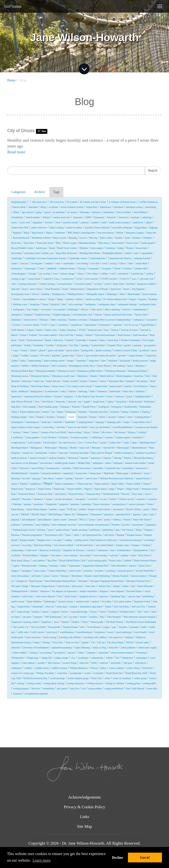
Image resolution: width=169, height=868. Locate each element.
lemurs (35, 432)
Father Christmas (68, 330)
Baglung (153, 228)
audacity (85, 222)
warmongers (141, 658)
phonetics (109, 514)
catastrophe (68, 263)
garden (128, 345)
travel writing (50, 637)
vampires (91, 653)
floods (48, 340)
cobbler (104, 274)
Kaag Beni (122, 402)
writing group (133, 683)
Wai (117, 658)
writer (108, 678)
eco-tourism (59, 309)
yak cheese (62, 688)
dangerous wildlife (146, 284)
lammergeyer (32, 422)
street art (50, 607)
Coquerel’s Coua (51, 279)
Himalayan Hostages (115, 371)
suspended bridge (79, 612)
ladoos (122, 417)
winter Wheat (133, 668)
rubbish (128, 561)
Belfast (120, 233)
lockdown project (80, 437)
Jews (37, 402)
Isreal (110, 396)
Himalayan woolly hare (63, 376)
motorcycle (141, 468)
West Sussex (54, 663)
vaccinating (45, 653)
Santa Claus (144, 566)
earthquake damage (127, 304)
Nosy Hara (137, 494)
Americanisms (33, 217)
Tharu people (97, 622)
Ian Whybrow (141, 386)
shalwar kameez (139, 576)
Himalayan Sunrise (40, 376)
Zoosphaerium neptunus (36, 694)
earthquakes (19, 309)
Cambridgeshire (97, 258)
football (70, 340)
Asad (58, 222)
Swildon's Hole (127, 612)
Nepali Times (44, 489)
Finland (33, 335)
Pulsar (139, 530)
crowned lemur (65, 284)
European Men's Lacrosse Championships (110, 320)
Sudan (108, 607)
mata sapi (63, 453)
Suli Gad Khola (121, 607)
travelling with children (95, 637)
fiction (23, 335)
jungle (87, 402)
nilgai (112, 489)
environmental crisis (82, 315)
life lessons (120, 432)
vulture (109, 658)
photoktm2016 (123, 514)
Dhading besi (59, 294)
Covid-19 (124, 279)
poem (92, 520)
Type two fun (72, 642)
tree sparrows (116, 637)
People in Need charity (99, 509)
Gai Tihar (74, 345)
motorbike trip (113, 468)
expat (53, 325)
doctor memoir (150, 294)
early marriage (76, 304)
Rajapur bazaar (134, 535)
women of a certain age (22, 673)
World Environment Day (35, 678)
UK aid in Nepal (115, 642)
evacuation (151, 320)
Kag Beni (16, 407)
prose (51, 530)
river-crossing (100, 555)
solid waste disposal (45, 596)
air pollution (59, 212)
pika (145, 514)
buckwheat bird (32, 253)
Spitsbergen (50, 601)
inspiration (16, 396)
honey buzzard (71, 381)
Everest (17, 325)
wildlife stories (42, 668)
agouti (47, 212)
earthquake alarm (107, 304)
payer (62, 509)
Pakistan (17, 504)
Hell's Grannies (59, 366)
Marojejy (96, 448)
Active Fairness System (72, 207)
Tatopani (38, 617)
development (138, 289)
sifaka (126, 586)
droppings (35, 304)
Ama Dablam (140, 212)
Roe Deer (52, 561)
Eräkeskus (16, 320)
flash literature (140, 335)
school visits (75, 571)
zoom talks (152, 688)
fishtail (89, 335)
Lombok (109, 437)
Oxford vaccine (126, 499)
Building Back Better (90, 253)
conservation (34, 279)
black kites (29, 243)
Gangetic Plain (114, 345)
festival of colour (129, 330)
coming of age (18, 279)
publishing (108, 530)
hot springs (142, 381)
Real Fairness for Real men (104, 540)
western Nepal (70, 663)
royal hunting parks (97, 561)
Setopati (65, 576)
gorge (16, 356)
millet (108, 463)
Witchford (148, 668)
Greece (80, 356)
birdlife (119, 238)
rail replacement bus (92, 535)
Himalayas (83, 376)
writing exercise (95, 683)
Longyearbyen (18, 443)
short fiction (63, 586)
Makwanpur (51, 448)
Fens (106, 330)
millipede (118, 463)
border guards (148, 243)
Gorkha (25, 356)
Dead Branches (53, 289)
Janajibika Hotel (143, 396)
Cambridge (17, 258)
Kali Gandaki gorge (48, 407)
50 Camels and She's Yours (93, 202)
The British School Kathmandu (141, 622)
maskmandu (41, 453)
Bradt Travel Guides (67, 248)
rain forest (109, 535)
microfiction (46, 463)
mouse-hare (95, 473)
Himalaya (140, 366)
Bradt (52, 248)
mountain (35, 473)
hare (104, 361)
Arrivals (49, 222)
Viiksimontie (17, 658)
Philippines (83, 514)
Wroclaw (35, 688)
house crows (59, 386)
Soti (60, 596)
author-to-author (74, 228)
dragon (133, 299)
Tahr (139, 612)
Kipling (146, 412)
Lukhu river (115, 443)
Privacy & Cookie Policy (84, 807)
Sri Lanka (106, 601)
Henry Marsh (104, 366)
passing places (119, 504)
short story (90, 586)
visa (73, 658)
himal (130, 366)
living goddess (33, 437)
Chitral (117, 268)
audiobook (138, 222)
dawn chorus (36, 289)
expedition (63, 325)
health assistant (140, 361)
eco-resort (46, 309)
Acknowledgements (84, 797)
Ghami (24, 350)
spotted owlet (82, 601)
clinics (80, 274)
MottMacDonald (19, 473)
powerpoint (138, 525)
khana (60, 412)
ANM (88, 217)
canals (14, 263)
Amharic (46, 217)
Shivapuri (83, 581)
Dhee (123, 294)
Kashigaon (104, 407)
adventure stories (134, 207)
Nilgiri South (133, 489)
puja (117, 530)
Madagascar (36, 448)
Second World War (145, 571)
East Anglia (33, 309)
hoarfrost (138, 376)
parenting (86, 504)
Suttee (103, 612)
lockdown (63, 437)
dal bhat (131, 284)
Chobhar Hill (140, 268)
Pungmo (148, 530)
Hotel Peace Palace (41, 386)
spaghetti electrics (88, 596)
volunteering (97, 658)
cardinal (49, 263)
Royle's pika (115, 561)
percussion (118, 509)
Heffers (25, 366)
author (149, 222)
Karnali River (89, 407)
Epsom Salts (141, 315)
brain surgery (97, 248)
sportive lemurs (66, 601)
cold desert (123, 274)
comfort (150, 274)
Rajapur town (44, 540)
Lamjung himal (142, 417)
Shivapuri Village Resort (43, 586)
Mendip (118, 458)
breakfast (111, 248)
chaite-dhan (141, 263)
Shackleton (77, 576)
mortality (66, 468)
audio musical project (120, 222)
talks (154, 612)
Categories (18, 192)
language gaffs (114, 422)
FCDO (82, 330)
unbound (15, 648)
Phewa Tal (69, 514)
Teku (102, 617)
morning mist (53, 468)
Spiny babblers (34, 601)
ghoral (42, 350)
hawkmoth (125, 361)
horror (103, 381)
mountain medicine (51, 473)
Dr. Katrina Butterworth (115, 299)
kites (32, 417)
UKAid (129, 642)
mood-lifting (38, 468)
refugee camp (122, 545)
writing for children (115, 683)
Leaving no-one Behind (146, 427)
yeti (84, 688)
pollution (16, 525)
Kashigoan (117, 407)
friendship (38, 345)
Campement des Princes (119, 258)
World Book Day (114, 673)
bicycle (83, 238)
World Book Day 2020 (136, 673)
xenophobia (48, 688)
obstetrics (38, 499)
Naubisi (24, 484)
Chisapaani (93, 268)
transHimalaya (67, 632)
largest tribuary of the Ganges (26, 427)
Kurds (71, 417)
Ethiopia (44, 320)
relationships (17, 550)
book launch (118, 243)
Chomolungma (18, 274)
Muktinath (109, 473)
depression (116, 289)
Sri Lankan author (122, 601)
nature (14, 484)
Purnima (15, 535)
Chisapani (106, 268)
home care (39, 381)
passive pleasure (137, 504)
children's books (67, 268)
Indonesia (102, 391)
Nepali (147, 484)
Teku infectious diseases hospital (139, 617)
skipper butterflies (88, 591)
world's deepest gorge (78, 678)
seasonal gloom (125, 571)
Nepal (48, 483)
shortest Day (104, 586)
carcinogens (36, 263)
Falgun (30, 330)
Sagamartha (74, 566)
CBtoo (122, 263)
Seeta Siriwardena (20, 576)
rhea (112, 550)
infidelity (140, 391)
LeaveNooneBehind (122, 427)
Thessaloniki (54, 627)
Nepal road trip (85, 484)
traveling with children (70, 637)
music (147, 473)
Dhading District (76, 294)
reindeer (146, 545)
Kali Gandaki (30, 407)
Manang (63, 448)
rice (152, 550)
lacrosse (112, 417)
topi (114, 627)
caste (58, 263)
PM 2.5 (83, 520)
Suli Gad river (138, 607)
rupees (16, 566)
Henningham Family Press (82, 366)
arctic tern (25, 222)
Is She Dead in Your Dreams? (90, 396)
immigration (36, 391)
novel (148, 494)
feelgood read (95, 330)
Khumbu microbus (99, 412)
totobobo (134, 627)
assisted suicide (70, 222)
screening (110, 571)
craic (13, 284)
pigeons (137, 514)
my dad (26, 478)
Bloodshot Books (88, 243)
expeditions (76, 325)
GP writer (45, 356)
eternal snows (30, 320)
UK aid (101, 642)
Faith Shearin (18, 330)
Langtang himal (85, 422)
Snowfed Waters (134, 591)
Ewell (45, 325)
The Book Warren (114, 622)
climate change (67, 274)
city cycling (44, 274)
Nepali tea (30, 489)
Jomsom (72, 402)
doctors (16, 299)
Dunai (45, 304)
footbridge (81, 340)
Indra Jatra (128, 391)
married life (109, 448)
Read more (16, 152)
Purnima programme (32, 535)
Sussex (94, 612)
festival (115, 330)
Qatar (68, 535)
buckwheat (16, 253)
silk (133, 586)
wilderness (16, 668)
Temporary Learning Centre (25, 622)
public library (63, 530)
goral (154, 350)
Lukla (126, 443)
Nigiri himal (100, 489)
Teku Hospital (114, 617)
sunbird (35, 612)
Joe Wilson (48, 402)
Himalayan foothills (46, 371)
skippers (104, 591)
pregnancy (151, 525)
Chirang (81, 268)
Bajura (49, 233)
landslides (70, 422)
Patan (150, 504)
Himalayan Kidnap (137, 371)
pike (152, 514)
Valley (81, 653)
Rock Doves (144, 555)
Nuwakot (27, 499)
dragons (143, 299)
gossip (34, 356)
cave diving (82, 263)
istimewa (119, 396)
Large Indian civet (141, 422)
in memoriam (51, 391)
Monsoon (24, 468)
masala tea (28, 453)
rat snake (58, 540)
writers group (140, 678)
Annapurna (99, 217)
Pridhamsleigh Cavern (24, 530)
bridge (121, 248)
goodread (144, 350)
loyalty (103, 443)
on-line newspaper (64, 499)
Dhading (45, 294)
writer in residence (122, 678)
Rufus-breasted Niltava (145, 561)
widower (104, 663)
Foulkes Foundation (130, 340)
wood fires (62, 673)
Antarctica (124, 217)
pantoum (75, 504)
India (92, 391)
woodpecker (76, 673)
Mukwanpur (122, 473)
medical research (38, 458)
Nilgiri (120, 489)
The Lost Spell (38, 627)
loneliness (138, 437)
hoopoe (84, 381)
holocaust (27, 381)
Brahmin (84, 248)
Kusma (93, 417)
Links (85, 817)
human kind (101, 386)
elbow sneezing (112, 309)
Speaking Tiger (118, 596)
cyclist (107, 284)
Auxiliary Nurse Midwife (97, 228)
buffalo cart (48, 253)
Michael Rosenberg (143, 458)
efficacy (84, 309)
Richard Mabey (30, 555)
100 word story (39, 202)
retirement (103, 550)
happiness (81, 361)
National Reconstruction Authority (117, 478)
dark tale (15, 289)
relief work (32, 550)
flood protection (35, 340)
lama (130, 417)
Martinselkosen (139, 448)
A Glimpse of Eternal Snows (123, 202)
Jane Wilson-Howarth (22, 402)
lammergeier (17, 422)
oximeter (141, 499)
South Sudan (71, 596)
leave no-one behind (100, 427)
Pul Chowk (128, 530)
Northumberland (111, 494)
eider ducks (97, 309)
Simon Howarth (145, 586)
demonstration (77, 289)
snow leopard (117, 591)
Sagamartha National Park (96, 566)
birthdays (148, 238)
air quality (72, 212)
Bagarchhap (141, 228)
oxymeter (152, 499)
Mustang (15, 478)
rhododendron (124, 550)
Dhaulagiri (112, 294)
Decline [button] (118, 858)
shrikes (117, 586)
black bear (16, 243)
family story (51, 330)
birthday (137, 238)
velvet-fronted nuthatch (122, 653)
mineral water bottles (135, 463)
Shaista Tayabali (120, 576)
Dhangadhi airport (95, 294)
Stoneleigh (38, 607)
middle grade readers (65, 463)
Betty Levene (59, 238)
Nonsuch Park (93, 494)
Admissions (105, 207)
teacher (83, 617)
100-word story (57, 202)
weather (41, 663)
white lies (84, 663)
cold (113, 274)
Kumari (61, 417)
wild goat (128, 663)
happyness (94, 361)
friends (27, 345)
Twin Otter (57, 642)
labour (102, 417)
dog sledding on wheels (34, 299)
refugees (136, 545)
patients (53, 509)
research (91, 550)
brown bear (141, 248)
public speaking (80, 530)
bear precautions (106, 233)
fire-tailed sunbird (48, 335)
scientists (88, 571)
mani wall (84, 448)
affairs (16, 212)
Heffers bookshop (40, 366)
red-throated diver (84, 545)
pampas (28, 504)
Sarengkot (27, 571)
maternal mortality (79, 453)
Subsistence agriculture (91, 607)
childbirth (52, 268)
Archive (39, 192)
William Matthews (79, 668)
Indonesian (115, 391)
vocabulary (83, 658)
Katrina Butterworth (30, 412)
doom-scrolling (93, 299)
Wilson (94, 668)
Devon (35, 294)
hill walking (119, 366)
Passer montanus (102, 504)
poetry (107, 520)
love (80, 443)
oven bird (92, 499)
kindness (135, 412)
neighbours (35, 484)
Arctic (14, 222)
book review (133, 243)
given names (73, 350)
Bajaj (26, 233)
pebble (82, 509)
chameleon (16, 268)
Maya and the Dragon (102, 453)
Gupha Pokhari (136, 356)
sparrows (104, 596)
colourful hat (137, 274)
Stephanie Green (142, 601)
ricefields (16, 555)
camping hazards (142, 258)
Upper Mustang (82, 648)
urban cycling (99, 648)
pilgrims (15, 520)
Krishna (51, 417)
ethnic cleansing (58, 320)
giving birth (87, 350)
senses (47, 576)
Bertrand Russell (21, 238)
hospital (130, 381)
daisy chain (118, 284)
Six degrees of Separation (64, 591)
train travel (52, 632)
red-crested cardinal (63, 545)
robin (133, 555)
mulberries (136, 473)
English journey (43, 315)
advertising (151, 207)
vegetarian (103, 653)
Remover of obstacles (50, 550)
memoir (84, 458)
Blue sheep (104, 243)
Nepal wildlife (133, 484)
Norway (126, 494)
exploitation (90, 325)
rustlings (53, 566)
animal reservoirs (62, 217)
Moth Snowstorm (82, 468)
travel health (140, 632)
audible (95, 222)
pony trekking (42, 525)
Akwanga (84, 212)
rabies (76, 535)
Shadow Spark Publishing (97, 576)
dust (64, 304)
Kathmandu (131, 407)
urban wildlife (20, 653)
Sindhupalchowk (19, 591)
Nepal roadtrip (102, 484)
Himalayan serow (20, 376)
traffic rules (23, 632)
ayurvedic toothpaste (122, 228)
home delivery (54, 381)
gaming (85, 345)
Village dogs (33, 658)
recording (149, 540)
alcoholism (109, 212)
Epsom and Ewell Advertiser (118, 315)
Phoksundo (96, 514)
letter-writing (75, 432)
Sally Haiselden (119, 566)
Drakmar (153, 299)
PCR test (72, 509)
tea (65, 617)
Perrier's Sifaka (133, 509)
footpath (93, 340)
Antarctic (111, 217)
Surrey (65, 612)
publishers (95, 530)
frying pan (62, 345)
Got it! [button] (145, 858)
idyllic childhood (19, 391)
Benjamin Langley (135, 233)
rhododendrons (141, 550)
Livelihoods (17, 437)
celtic (131, 263)
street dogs (62, 607)
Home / (12, 80)
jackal (129, 396)
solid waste (28, 596)
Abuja (43, 207)
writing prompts (21, 688)
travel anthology (124, 632)
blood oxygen (70, 243)
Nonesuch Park (45, 494)
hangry (71, 361)
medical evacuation (146, 453)
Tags (56, 192)
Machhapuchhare (20, 448)
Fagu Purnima (148, 325)
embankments (140, 309)
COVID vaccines (109, 279)
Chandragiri (30, 268)
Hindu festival (106, 376)
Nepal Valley (118, 484)
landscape (46, 422)
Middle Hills (84, 463)
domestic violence (74, 299)
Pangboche (51, 504)
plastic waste (60, 520)
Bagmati (17, 233)
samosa (132, 566)
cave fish (95, 263)
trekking (129, 637)
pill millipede (44, 520)
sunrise (45, 612)
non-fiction (60, 494)
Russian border (29, 566)
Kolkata (40, 417)
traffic (144, 627)
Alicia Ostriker (124, 212)
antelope (135, 217)
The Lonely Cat (21, 627)
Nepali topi (59, 489)
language (100, 422)
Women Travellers (45, 673)
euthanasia (138, 320)
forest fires (113, 340)
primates (41, 530)
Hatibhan (113, 361)
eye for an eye (131, 325)
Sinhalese (45, 591)
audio (104, 222)
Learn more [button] (42, 860)
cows (134, 279)
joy (80, 402)
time (82, 627)
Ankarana (78, 217)
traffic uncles (38, 632)
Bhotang (73, 238)
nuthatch (15, 499)
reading (68, 540)
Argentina (37, 222)
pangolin (63, 504)
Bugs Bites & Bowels (66, 253)
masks (53, 453)
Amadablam (17, 217)
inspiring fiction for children (38, 396)
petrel (146, 509)
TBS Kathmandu (53, 617)
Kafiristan (149, 402)
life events (106, 432)
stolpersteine (24, 607)
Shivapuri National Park (138, 581)
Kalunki (76, 407)
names (59, 478)
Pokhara (117, 520)
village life (46, 658)
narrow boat (91, 478)
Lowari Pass (91, 443)
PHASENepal (55, 514)
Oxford (113, 499)
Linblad (142, 432)
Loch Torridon (49, 437)
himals (94, 376)
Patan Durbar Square (37, 509)
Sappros (15, 571)
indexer (72, 391)
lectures (17, 432)
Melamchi (73, 458)
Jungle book (99, 402)
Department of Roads (97, 289)
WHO (94, 663)
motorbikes (128, 468)
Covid (79, 279)
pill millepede (29, 520)
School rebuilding (57, 571)
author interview (39, 228)
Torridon (123, 627)
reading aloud (81, 540)
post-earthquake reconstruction (94, 525)
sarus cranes (40, 571)
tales (146, 612)
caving (113, 263)
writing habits (149, 683)
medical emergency (124, 453)
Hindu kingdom (124, 376)
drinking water (20, 304)
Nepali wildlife (74, 489)
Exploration (105, 325)
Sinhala (34, 591)
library (87, 432)
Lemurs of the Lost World (53, 432)
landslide (58, 422)
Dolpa (51, 299)
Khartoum (71, 412)
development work (20, 294)
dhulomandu (134, 294)
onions (49, 499)
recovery (15, 545)
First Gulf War (66, 335)
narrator (79, 478)
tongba (106, 627)
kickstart (115, 412)
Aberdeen (33, 207)
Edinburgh (73, 309)
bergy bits (151, 233)
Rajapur (121, 535)
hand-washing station (54, 361)
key (53, 412)
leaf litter (61, 427)
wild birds (116, 663)
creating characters (28, 284)
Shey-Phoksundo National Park (60, 581)
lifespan (132, 432)
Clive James (92, 274)
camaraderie (147, 253)
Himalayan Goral (66, 371)
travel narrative (33, 637)
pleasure (73, 520)
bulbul (128, 253)
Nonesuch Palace (27, 494)
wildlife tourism (59, 668)
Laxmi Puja (48, 427)
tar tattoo (16, 617)
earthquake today (148, 304)
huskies (128, 386)
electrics (126, 309)
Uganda (85, 642)
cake (136, 253)
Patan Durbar (18, 509)
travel (110, 632)
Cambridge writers (78, 258)
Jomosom (60, 402)
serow (55, 576)
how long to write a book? (80, 386)
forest (102, 340)
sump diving (23, 612)
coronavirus (67, 279)
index (63, 391)
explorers (117, 325)
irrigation (68, 396)
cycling (98, 284)
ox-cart (103, 499)
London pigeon (123, 437)
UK (93, 642)
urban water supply (148, 648)
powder (126, 525)
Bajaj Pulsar (38, 233)
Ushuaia (33, 653)
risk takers (56, 555)
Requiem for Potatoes (74, 550)
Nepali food (17, 489)
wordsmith (98, 673)
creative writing (47, 284)
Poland (127, 520)
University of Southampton (36, 648)
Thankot (75, 622)
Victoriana (141, 653)
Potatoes (116, 525)
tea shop (73, 617)
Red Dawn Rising (43, 545)
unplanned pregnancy (62, 648)
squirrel (95, 601)
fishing (79, 335)
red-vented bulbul (105, 545)
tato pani (27, 617)
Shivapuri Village (20, 586)
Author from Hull (20, 228)
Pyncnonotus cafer (54, 535)
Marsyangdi (123, 448)
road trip (113, 555)
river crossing (70, 555)
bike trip (93, 238)
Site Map (84, 826)
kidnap (125, 412)
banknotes (60, 233)
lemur (26, 432)
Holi (148, 376)
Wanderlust (127, 658)
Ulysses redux (142, 642)
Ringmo (44, 555)
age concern (28, 212)
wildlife (28, 668)
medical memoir (19, 458)
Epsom (99, 315)
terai (56, 622)
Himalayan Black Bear (22, 371)
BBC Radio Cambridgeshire (81, 233)
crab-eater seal (146, 279)
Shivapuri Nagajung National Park (107, 581)
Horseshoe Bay (116, 381)
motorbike (98, 468)
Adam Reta (91, 207)
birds (127, 238)
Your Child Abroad (135, 688)
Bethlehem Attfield (41, 238)
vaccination (59, 653)
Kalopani (65, 407)
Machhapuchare (147, 443)
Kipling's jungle (19, 417)
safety (63, 566)
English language (62, 315)
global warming (103, 350)
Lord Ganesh (34, 443)
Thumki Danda (70, 627)
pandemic (39, 504)
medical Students (57, 458)
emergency (17, 315)
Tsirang (46, 642)
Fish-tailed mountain (105, 335)
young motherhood (114, 688)
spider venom (18, 601)
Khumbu (83, 412)
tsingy (37, 642)
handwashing (35, 361)
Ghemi (33, 350)
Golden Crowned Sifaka (125, 350)
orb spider (80, 499)
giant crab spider (56, 350)
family (39, 330)
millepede (97, 463)
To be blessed (94, 627)
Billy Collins (106, 238)
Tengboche (46, 622)
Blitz (58, 243)
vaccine (71, 653)
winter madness (116, 668)
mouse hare (82, 473)
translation (100, 632)
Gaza (15, 350)
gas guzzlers (150, 345)
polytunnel (28, 525)
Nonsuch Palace (76, 494)
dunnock (55, 304)
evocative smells (31, 325)
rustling (43, 566)
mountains (68, 473)
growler (122, 356)
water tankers (28, 663)
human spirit (116, 386)
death (65, 289)
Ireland (58, 396)
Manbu (73, 448)
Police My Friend (142, 520)
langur (127, 422)
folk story (59, 340)
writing (21, 683)
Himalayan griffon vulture (90, 371)
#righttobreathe (19, 202)
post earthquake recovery (64, 525)
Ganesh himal (98, 345)
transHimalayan (84, 632)
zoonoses (17, 694)
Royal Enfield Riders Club (72, 561)
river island (85, 555)
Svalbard (113, 612)
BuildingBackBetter (112, 253)
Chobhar (127, 268)
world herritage (57, 678)
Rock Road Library (21, 561)
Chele (41, 268)
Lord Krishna (50, 443)
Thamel (65, 622)
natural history (143, 478)
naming (69, 478)
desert (126, 289)
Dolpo (60, 299)
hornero (94, 381)
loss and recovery (67, 443)
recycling (27, 545)
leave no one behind (78, 427)
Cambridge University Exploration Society (45, 258)
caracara (24, 263)
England (29, 315)
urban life (113, 648)
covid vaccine (91, 279)
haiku (23, 361)
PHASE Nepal (39, 514)
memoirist (96, 458)
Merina (128, 458)
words (87, 673)
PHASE (25, 514)
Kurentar (83, 417)
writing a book (34, 683)
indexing (83, 391)
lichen (96, 432)
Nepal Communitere (65, 484)
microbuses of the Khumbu (24, 463)
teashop (93, 617)
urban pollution (128, 648)
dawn (25, 289)
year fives (75, 688)
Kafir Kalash (135, 402)
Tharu (85, 622)
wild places (140, 663)
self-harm (36, 576)
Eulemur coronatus (78, 320)
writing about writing (54, 683)
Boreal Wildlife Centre (22, 248)
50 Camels (72, 202)
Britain (130, 248)
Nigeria (88, 489)
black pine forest (45, 243)
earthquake (91, 304)
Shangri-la (21, 581)
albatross (96, 212)
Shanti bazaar (36, 581)
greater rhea (68, 356)
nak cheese (49, 478)
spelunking (148, 596)
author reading (57, 228)
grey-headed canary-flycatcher (101, 356)
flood (22, 340)
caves (104, 263)
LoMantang (96, 437)
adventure (119, 207)
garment (138, 345)
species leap (134, 596)
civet (55, 274)
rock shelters (39, 561)
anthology (147, 217)
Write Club (96, 678)
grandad (56, 356)
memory (107, 458)
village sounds (61, 658)
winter (103, 668)
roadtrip (124, 555)
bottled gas (41, 248)
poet (99, 520)
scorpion (99, 571)
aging (39, 212)
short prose (77, 586)
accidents (53, 207)
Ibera (153, 386)
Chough (32, 274)
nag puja (36, 478)
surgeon (55, 612)
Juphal (110, 402)
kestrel (46, 412)
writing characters (76, 683)
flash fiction (124, 335)
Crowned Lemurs (83, 284)
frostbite (50, 345)
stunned (73, 607)
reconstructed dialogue (131, 540)
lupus (134, 443)
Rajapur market (27, 540)
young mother (95, 688)
